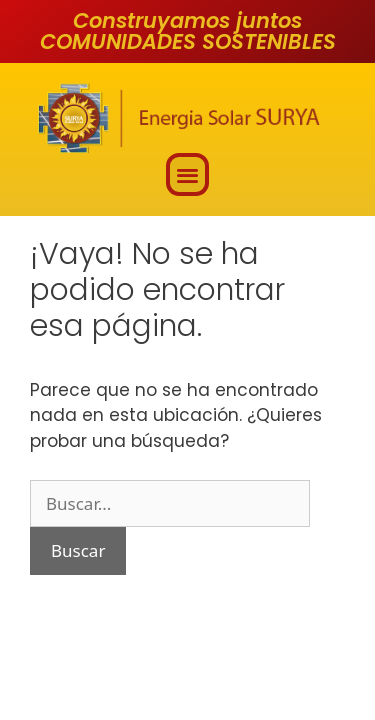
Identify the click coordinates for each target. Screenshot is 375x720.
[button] (187, 174)
